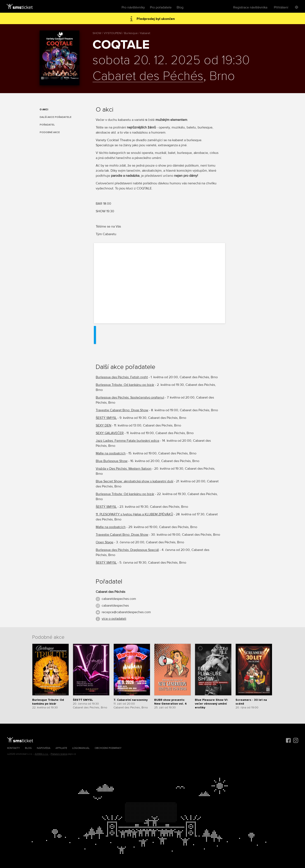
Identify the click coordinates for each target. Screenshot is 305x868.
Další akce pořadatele (55, 117)
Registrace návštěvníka (250, 7)
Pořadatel (47, 125)
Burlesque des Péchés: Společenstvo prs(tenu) (130, 397)
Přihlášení (281, 7)
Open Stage (105, 542)
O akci (44, 110)
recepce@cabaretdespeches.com (126, 612)
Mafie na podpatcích (111, 453)
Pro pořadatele (161, 7)
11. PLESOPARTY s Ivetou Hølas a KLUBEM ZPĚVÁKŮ (134, 514)
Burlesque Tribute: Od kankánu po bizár (125, 385)
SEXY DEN (103, 425)
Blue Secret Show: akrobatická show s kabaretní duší (134, 481)
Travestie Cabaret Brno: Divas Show (122, 410)
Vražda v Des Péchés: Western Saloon (124, 469)
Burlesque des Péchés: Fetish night (122, 377)
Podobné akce (50, 132)
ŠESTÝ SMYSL (106, 418)
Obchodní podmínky (108, 748)
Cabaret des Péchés (148, 76)
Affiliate (61, 748)
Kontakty (14, 748)
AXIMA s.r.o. (42, 754)
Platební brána (59, 754)
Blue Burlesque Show (112, 461)
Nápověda (44, 748)
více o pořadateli (114, 619)
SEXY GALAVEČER (110, 433)
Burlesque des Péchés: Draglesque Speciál (127, 550)
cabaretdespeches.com (119, 599)
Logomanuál (81, 748)
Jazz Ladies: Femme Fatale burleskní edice (128, 441)
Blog (180, 7)
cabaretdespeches (115, 606)
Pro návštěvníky (133, 7)
